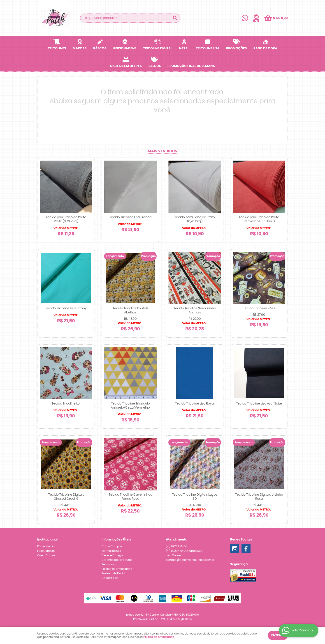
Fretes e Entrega (112, 555)
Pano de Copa (265, 48)
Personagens (125, 48)
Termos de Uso (111, 551)
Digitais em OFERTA (126, 66)
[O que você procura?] (175, 18)
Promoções (236, 48)
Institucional (47, 540)
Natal (184, 48)
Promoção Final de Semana (191, 66)
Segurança (109, 564)
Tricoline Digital (158, 48)
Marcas (80, 48)
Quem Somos (46, 555)
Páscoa (100, 48)
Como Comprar (112, 546)
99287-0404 (176, 546)
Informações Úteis (116, 540)
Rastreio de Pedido (114, 573)
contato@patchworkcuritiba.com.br (190, 560)
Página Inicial (46, 546)
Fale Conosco (46, 551)
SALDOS (155, 66)
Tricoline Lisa (208, 48)
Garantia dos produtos (117, 560)
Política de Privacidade (117, 569)
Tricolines (57, 48)
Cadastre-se (110, 578)
